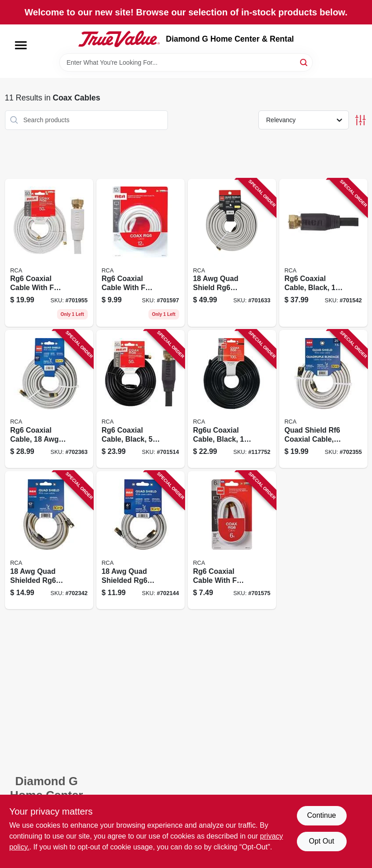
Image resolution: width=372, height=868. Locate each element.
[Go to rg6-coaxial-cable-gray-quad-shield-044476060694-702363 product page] (49, 399)
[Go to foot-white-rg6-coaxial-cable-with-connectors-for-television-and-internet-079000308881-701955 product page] (49, 253)
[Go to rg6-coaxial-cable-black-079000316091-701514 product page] (141, 399)
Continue (321, 815)
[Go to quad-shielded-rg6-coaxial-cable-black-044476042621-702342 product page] (49, 540)
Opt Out (321, 841)
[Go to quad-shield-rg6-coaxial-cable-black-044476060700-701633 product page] (232, 253)
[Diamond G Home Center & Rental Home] (119, 39)
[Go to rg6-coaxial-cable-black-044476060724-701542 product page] (323, 253)
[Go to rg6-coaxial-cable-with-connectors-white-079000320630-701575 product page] (232, 540)
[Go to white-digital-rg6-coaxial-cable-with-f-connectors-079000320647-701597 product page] (141, 253)
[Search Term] (186, 62)
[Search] (304, 62)
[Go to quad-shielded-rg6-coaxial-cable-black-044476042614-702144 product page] (141, 540)
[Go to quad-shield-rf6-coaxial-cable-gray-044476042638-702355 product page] (323, 399)
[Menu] (21, 45)
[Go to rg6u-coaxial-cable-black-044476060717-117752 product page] (232, 399)
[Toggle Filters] (360, 120)
